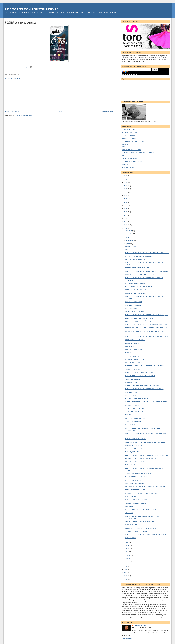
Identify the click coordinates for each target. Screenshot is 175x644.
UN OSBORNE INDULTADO (134, 462)
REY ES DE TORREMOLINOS (135, 418)
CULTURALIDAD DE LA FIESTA (136, 290)
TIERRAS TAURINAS (132, 356)
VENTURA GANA (131, 395)
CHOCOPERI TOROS (129, 138)
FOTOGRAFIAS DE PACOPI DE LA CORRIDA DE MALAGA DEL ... (147, 328)
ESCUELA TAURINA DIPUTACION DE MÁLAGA (141, 458)
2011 (126, 225)
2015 (126, 212)
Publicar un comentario (13, 78)
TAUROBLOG (126, 147)
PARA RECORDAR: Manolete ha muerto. (139, 256)
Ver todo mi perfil (127, 638)
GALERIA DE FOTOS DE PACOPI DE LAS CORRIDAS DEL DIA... (147, 325)
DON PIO (128, 415)
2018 (126, 202)
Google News (126, 164)
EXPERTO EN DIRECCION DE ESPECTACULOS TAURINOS (145, 366)
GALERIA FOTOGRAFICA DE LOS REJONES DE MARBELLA (145, 535)
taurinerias (125, 144)
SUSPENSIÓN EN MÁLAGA (134, 408)
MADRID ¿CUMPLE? (132, 452)
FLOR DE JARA (130, 425)
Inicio (61, 111)
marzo (128, 555)
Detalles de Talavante (132, 343)
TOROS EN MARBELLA (133, 379)
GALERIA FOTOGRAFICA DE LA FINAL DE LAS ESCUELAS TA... (147, 402)
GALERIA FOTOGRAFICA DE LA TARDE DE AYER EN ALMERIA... (147, 271)
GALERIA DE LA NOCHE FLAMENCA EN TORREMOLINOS (145, 385)
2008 (126, 569)
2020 (126, 195)
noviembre (129, 234)
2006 (126, 576)
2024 (126, 182)
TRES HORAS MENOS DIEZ (135, 412)
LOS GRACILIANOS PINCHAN (135, 283)
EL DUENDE (129, 353)
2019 (126, 199)
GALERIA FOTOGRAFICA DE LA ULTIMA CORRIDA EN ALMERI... (147, 253)
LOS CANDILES (131, 497)
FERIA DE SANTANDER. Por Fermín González (140, 510)
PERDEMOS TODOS (132, 405)
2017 (126, 205)
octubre (128, 237)
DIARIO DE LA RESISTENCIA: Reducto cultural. (141, 528)
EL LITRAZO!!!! (130, 465)
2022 (126, 189)
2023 (126, 186)
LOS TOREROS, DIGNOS (134, 302)
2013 (126, 218)
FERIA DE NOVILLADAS (133, 480)
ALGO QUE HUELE (132, 308)
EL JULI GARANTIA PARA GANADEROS (139, 287)
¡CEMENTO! (129, 513)
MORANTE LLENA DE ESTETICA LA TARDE (140, 275)
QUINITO (128, 250)
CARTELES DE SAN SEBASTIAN (136, 500)
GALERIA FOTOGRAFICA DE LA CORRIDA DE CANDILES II (145, 442)
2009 (126, 566)
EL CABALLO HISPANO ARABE (132, 161)
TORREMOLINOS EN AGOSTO (136, 503)
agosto (128, 244)
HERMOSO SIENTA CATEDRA (135, 340)
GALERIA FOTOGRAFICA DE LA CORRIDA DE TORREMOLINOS (147, 455)
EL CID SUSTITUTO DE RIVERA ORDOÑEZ (140, 372)
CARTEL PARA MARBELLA (134, 305)
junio (127, 546)
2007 (126, 573)
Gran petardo (130, 346)
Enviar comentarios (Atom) (23, 115)
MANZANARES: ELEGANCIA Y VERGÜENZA (140, 376)
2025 (126, 179)
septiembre (129, 240)
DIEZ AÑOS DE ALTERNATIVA (135, 259)
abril (127, 552)
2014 (126, 215)
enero (128, 562)
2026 (126, 176)
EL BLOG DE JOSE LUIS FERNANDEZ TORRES (138, 153)
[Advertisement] (22, 95)
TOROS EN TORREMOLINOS (135, 490)
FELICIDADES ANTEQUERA (135, 359)
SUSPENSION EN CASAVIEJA (135, 293)
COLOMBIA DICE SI (132, 246)
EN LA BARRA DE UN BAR (134, 363)
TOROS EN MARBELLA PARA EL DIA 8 (138, 474)
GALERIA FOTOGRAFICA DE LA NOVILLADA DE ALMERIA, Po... (147, 315)
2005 (126, 579)
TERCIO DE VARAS (128, 135)
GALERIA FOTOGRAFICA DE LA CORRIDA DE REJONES (144, 389)
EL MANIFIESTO (131, 538)
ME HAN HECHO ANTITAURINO (136, 477)
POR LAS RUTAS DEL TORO (131, 150)
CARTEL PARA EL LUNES (134, 392)
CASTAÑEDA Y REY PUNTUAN (136, 439)
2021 (126, 192)
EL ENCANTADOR (131, 382)
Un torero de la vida (128, 167)
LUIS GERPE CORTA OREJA (135, 449)
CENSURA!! (129, 506)
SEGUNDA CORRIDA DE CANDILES (137, 531)
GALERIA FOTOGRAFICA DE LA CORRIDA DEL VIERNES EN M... (147, 337)
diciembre (129, 231)
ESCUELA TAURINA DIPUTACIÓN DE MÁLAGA (141, 493)
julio (127, 542)
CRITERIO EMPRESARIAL (134, 350)
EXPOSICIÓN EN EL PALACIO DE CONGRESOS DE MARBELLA (147, 487)
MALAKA (125, 156)
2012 (126, 222)
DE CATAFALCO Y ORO (130, 132)
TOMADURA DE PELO (133, 369)
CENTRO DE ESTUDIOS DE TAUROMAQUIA (140, 522)
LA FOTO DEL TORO (129, 130)
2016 (126, 209)
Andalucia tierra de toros (130, 159)
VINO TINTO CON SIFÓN (134, 445)
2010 (126, 228)
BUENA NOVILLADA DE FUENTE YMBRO (139, 318)
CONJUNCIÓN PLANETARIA (135, 483)
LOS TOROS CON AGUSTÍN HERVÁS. (32, 9)
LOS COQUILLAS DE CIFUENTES (133, 141)
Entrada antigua (108, 111)
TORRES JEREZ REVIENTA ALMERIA (138, 268)
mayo (128, 549)
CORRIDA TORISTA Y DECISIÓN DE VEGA (140, 321)
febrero (128, 559)
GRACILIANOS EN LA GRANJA (136, 312)
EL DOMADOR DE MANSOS (135, 525)
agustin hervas (140, 626)
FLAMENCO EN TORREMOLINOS (137, 399)
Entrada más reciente (12, 111)
